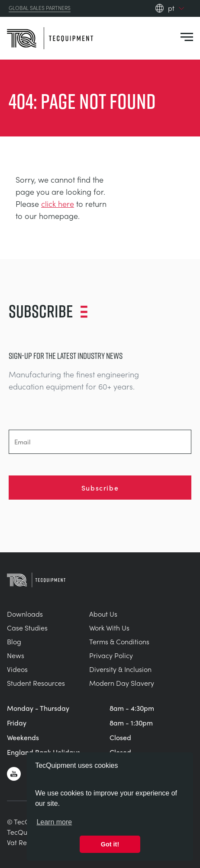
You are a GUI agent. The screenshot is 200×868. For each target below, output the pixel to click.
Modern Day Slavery (122, 683)
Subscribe (100, 488)
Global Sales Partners (40, 8)
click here (58, 204)
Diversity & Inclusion (120, 669)
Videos (17, 669)
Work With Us (109, 628)
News (16, 655)
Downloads (25, 614)
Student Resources (36, 683)
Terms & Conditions (119, 641)
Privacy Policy (111, 655)
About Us (103, 614)
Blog (14, 641)
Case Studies (27, 628)
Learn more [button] (54, 822)
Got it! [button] (110, 844)
